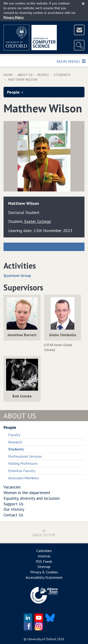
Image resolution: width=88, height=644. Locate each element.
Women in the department (27, 493)
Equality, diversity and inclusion (32, 498)
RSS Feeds (44, 561)
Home (8, 75)
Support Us (13, 504)
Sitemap (44, 567)
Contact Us (13, 515)
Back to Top (44, 533)
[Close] (83, 4)
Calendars (44, 551)
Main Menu (71, 61)
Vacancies (12, 487)
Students (62, 75)
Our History (14, 509)
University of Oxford (42, 639)
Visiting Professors (23, 463)
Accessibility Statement (44, 577)
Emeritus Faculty (22, 471)
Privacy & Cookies (44, 572)
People (43, 75)
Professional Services (25, 456)
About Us (25, 75)
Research (15, 442)
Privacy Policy (14, 17)
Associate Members (24, 478)
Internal (44, 556)
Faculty (14, 435)
